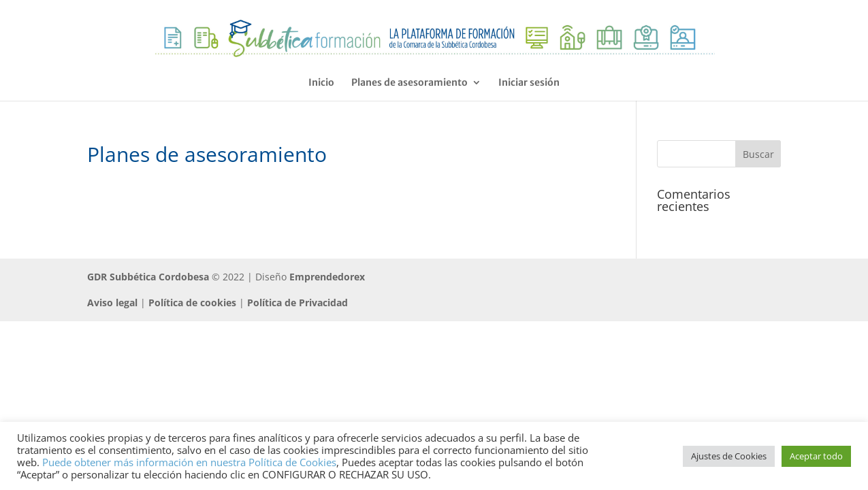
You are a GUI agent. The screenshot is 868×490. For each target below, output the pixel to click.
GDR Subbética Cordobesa (148, 277)
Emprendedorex (327, 277)
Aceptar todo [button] (816, 456)
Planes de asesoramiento (409, 83)
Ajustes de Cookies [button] (729, 456)
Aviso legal (112, 303)
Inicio (321, 83)
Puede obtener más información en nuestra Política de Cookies (189, 462)
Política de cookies (192, 303)
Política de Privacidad (298, 303)
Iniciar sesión (529, 83)
